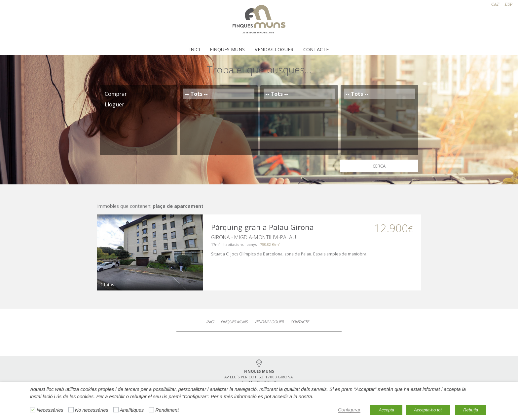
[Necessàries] (33, 410)
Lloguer (139, 104)
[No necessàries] (71, 410)
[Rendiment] (151, 410)
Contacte (316, 49)
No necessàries (92, 410)
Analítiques (132, 410)
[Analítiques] (116, 410)
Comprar (139, 94)
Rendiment (167, 410)
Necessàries (50, 410)
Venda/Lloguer (274, 49)
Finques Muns (227, 49)
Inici (195, 49)
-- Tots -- (219, 94)
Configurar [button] (349, 410)
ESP (509, 4)
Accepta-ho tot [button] (428, 410)
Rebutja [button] (471, 410)
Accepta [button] (386, 410)
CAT (495, 4)
